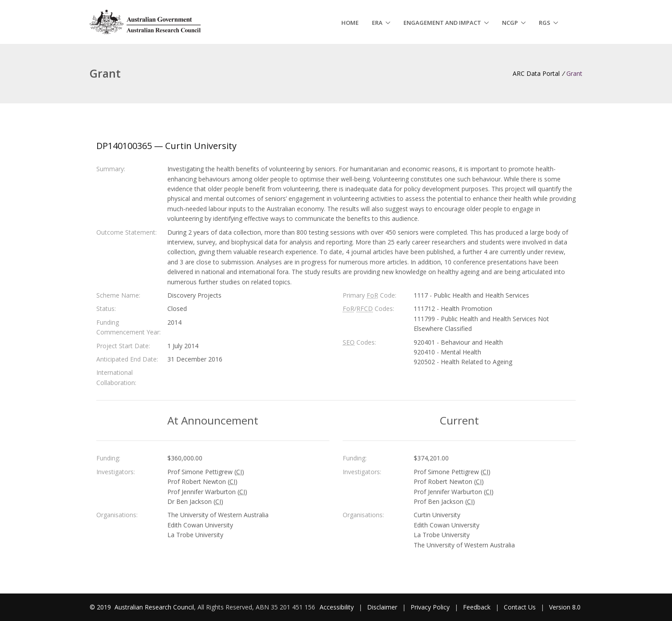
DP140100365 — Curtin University (166, 146)
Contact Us (520, 607)
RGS (545, 23)
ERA (377, 23)
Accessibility (337, 607)
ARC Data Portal (536, 73)
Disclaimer (382, 607)
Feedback (477, 607)
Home (350, 23)
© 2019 (101, 607)
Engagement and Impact (442, 23)
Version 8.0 (565, 607)
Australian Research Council (154, 607)
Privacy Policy (430, 607)
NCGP (510, 23)
